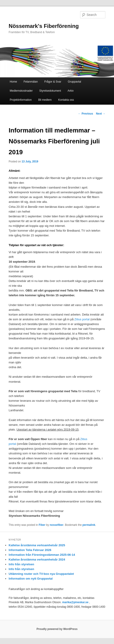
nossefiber (57, 525)
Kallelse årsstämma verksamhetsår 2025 (37, 545)
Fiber (42, 525)
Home (13, 82)
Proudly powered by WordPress (57, 629)
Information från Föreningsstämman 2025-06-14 (42, 555)
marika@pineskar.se (75, 602)
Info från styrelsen (21, 564)
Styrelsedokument (50, 91)
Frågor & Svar (53, 82)
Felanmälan (31, 82)
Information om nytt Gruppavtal (31, 579)
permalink (89, 525)
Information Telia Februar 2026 (30, 550)
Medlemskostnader (21, 91)
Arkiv (71, 91)
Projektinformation (21, 100)
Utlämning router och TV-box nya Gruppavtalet (41, 574)
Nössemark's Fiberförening (44, 26)
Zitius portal (82, 319)
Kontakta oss (66, 100)
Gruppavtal (75, 82)
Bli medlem (45, 100)
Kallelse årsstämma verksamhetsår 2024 (37, 560)
